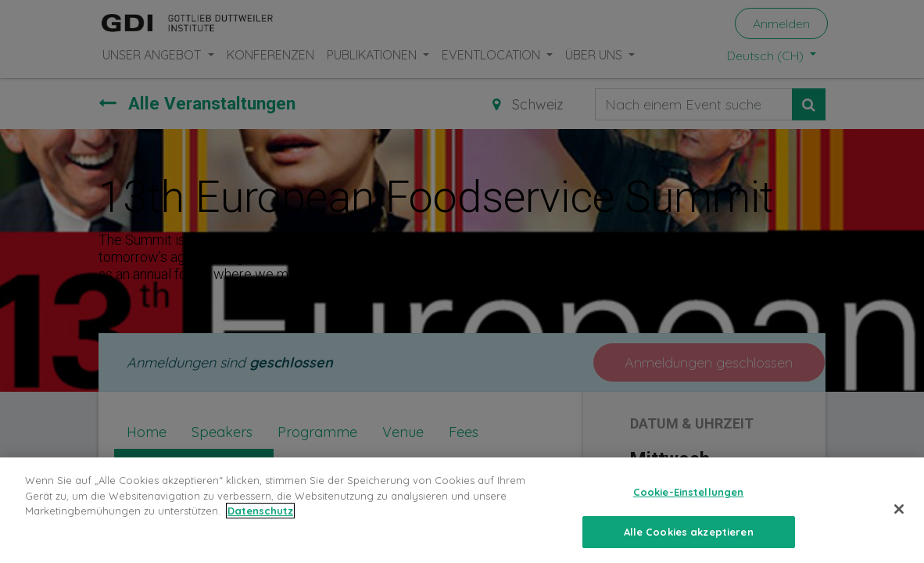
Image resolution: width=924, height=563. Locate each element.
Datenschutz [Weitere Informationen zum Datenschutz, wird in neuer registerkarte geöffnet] (260, 529)
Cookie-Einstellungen (689, 510)
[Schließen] (899, 527)
